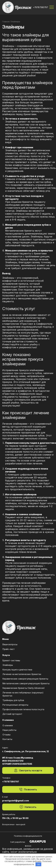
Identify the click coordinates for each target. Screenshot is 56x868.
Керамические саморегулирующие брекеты (25, 679)
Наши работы (9, 730)
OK (38, 864)
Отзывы (6, 735)
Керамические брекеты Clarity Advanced (23, 688)
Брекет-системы (11, 661)
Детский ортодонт (12, 714)
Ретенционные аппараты (15, 705)
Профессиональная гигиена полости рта (23, 710)
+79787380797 (40, 7)
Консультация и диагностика (17, 670)
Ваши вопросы (10, 645)
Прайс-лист (8, 649)
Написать (28, 807)
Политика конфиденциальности (28, 836)
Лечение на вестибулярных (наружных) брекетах (23, 694)
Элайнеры (8, 665)
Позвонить (28, 789)
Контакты (7, 739)
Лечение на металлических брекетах (22, 674)
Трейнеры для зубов (13, 700)
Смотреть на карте (28, 770)
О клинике (8, 726)
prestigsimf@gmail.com (16, 801)
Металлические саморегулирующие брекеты (26, 684)
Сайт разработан (28, 841)
